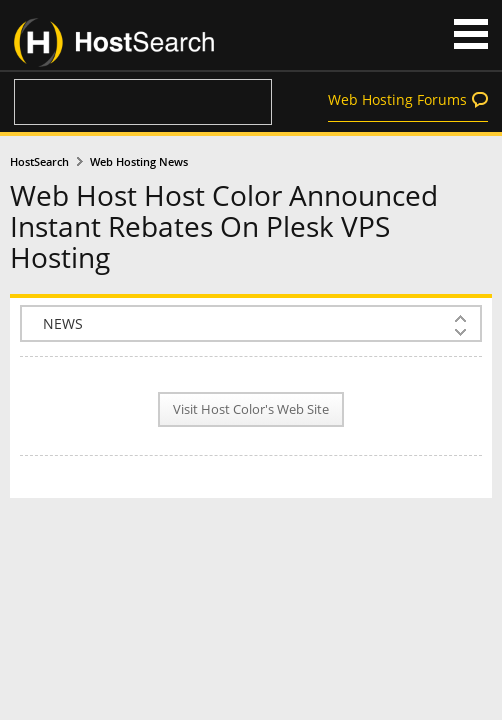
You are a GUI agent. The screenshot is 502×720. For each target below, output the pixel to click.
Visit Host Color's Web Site (251, 409)
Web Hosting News (139, 162)
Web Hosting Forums (397, 99)
